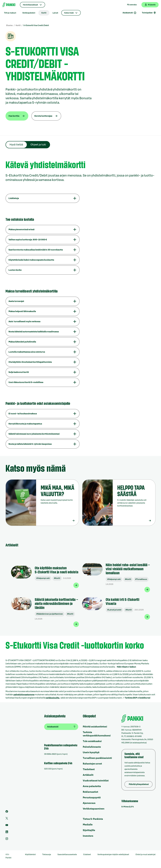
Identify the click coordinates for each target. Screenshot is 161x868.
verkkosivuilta (52, 698)
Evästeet (87, 855)
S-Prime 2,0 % (128, 807)
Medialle (88, 825)
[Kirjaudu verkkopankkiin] (150, 5)
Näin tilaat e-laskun (127, 667)
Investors (88, 836)
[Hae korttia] (17, 116)
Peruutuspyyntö (92, 798)
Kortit (44, 13)
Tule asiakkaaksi (92, 741)
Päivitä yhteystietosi (139, 784)
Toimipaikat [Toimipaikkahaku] (149, 13)
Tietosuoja (47, 855)
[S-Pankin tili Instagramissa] (7, 839)
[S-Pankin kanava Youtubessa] (7, 826)
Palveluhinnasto (92, 747)
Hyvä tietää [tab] (16, 145)
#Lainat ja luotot (114, 610)
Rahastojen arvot (92, 764)
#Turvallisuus (141, 579)
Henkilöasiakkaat (30, 5)
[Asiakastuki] (61, 727)
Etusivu (9, 25)
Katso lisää (69, 13)
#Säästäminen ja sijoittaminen (50, 614)
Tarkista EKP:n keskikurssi (138, 698)
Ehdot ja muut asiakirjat (146, 855)
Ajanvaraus (89, 803)
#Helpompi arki (43, 578)
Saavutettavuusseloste (67, 855)
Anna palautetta (92, 786)
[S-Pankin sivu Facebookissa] (7, 812)
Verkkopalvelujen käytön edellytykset (113, 855)
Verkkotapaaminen (94, 809)
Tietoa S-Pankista (93, 819)
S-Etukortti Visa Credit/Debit (36, 25)
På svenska (132, 5)
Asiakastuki (129, 13)
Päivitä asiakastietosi (95, 727)
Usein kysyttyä (91, 753)
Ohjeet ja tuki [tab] (38, 145)
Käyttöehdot (30, 855)
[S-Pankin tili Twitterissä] (7, 819)
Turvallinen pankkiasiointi (97, 758)
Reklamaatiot (90, 792)
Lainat (55, 13)
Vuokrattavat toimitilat (96, 781)
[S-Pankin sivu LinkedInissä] (7, 833)
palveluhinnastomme (24, 695)
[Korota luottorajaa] (46, 116)
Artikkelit (88, 775)
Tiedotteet (89, 769)
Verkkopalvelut (29, 13)
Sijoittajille (89, 830)
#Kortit (57, 578)
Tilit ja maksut (10, 13)
